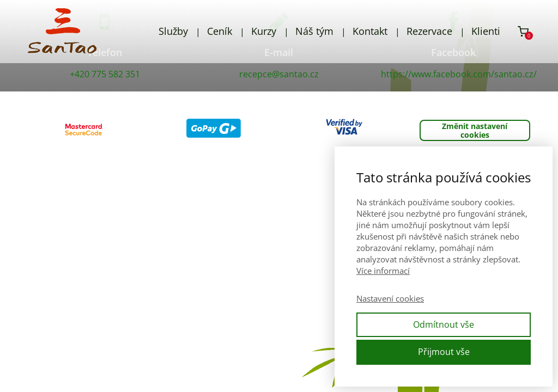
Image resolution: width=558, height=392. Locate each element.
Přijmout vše (444, 352)
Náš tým (314, 31)
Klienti (486, 31)
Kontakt (370, 31)
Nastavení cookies (390, 298)
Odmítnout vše (444, 324)
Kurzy (264, 31)
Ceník (220, 31)
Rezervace (429, 31)
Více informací (383, 271)
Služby (173, 31)
